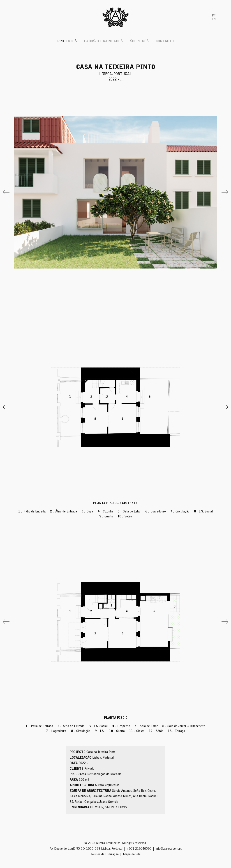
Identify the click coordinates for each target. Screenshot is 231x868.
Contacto (165, 41)
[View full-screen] (115, 192)
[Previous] (6, 192)
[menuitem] (214, 15)
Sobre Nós (139, 41)
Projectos (67, 41)
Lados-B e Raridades (103, 41)
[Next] (225, 192)
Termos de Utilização (105, 855)
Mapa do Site (132, 855)
